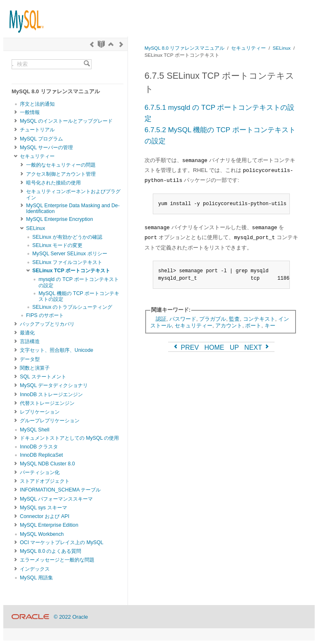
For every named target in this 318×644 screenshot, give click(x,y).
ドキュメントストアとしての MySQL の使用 (69, 438)
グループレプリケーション (50, 421)
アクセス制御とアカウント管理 (61, 174)
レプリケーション (40, 412)
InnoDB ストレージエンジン (51, 395)
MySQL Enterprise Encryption (60, 219)
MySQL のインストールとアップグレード (66, 121)
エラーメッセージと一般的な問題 (57, 560)
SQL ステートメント (43, 377)
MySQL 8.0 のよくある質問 (51, 551)
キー (270, 326)
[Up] (111, 44)
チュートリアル (37, 130)
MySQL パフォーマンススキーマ (56, 499)
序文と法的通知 (37, 104)
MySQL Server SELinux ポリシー (70, 254)
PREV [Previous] (185, 347)
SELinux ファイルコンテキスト (67, 262)
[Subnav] (16, 113)
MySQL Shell (35, 430)
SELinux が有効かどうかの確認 (67, 237)
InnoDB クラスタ (39, 447)
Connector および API (45, 516)
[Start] (101, 44)
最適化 (27, 333)
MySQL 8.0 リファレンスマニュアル (184, 48)
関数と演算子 (35, 368)
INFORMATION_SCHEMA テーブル (60, 490)
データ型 (30, 359)
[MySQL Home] (24, 17)
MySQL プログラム (41, 139)
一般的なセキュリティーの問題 (61, 165)
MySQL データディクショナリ (54, 385)
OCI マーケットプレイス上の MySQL (62, 542)
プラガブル (213, 319)
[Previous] (92, 44)
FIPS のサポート (45, 315)
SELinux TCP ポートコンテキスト (71, 271)
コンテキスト (259, 319)
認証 (161, 319)
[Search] (87, 64)
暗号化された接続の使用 (53, 183)
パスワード (183, 319)
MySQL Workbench (42, 534)
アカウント (229, 326)
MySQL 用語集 (36, 578)
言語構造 (30, 341)
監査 (234, 319)
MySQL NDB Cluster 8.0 (47, 464)
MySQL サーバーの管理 (46, 148)
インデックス (35, 569)
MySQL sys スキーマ (43, 508)
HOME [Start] (214, 347)
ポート (253, 326)
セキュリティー (37, 156)
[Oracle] (30, 617)
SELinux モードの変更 (57, 245)
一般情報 (30, 112)
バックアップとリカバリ (47, 324)
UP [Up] (234, 347)
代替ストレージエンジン (47, 403)
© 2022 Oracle (71, 617)
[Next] (121, 44)
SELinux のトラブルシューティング (72, 307)
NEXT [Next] (257, 347)
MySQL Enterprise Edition (49, 525)
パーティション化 (40, 472)
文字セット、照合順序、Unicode (57, 350)
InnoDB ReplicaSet (41, 455)
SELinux (36, 228)
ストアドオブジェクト (45, 481)
